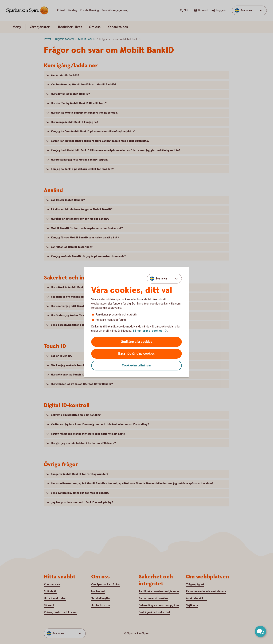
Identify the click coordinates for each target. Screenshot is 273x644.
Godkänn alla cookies (136, 342)
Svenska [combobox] (161, 279)
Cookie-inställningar (137, 365)
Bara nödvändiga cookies (136, 354)
